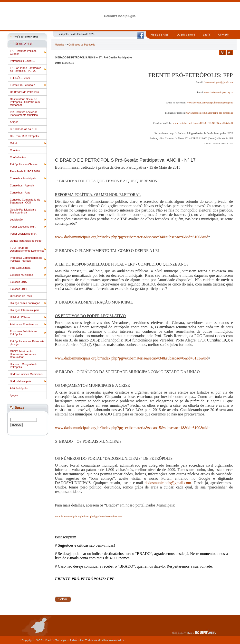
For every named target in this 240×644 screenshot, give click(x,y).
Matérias (60, 45)
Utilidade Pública (20, 317)
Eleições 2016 (18, 282)
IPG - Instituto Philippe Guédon (23, 52)
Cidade (14, 143)
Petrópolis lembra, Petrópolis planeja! (27, 343)
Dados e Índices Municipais (26, 374)
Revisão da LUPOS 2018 (25, 171)
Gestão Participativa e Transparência (23, 211)
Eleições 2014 (18, 289)
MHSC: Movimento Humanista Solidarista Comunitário (23, 354)
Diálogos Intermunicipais (25, 310)
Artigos (14, 122)
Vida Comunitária (20, 268)
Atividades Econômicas (24, 324)
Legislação (16, 220)
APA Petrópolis (19, 388)
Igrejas (14, 395)
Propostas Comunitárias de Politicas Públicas (26, 259)
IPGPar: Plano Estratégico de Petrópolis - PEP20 (26, 69)
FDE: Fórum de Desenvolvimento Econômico (27, 249)
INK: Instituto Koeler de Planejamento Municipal (24, 113)
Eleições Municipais (22, 275)
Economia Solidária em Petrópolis (24, 333)
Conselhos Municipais (23, 178)
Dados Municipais (21, 381)
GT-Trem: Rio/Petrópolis (24, 136)
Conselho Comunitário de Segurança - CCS (25, 201)
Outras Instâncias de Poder (26, 241)
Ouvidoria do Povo (21, 296)
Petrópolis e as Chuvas (24, 164)
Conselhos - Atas (20, 193)
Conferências (18, 157)
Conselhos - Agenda (22, 185)
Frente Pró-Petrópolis (23, 85)
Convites (15, 150)
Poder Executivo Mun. (23, 227)
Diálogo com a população (25, 303)
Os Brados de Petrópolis (24, 92)
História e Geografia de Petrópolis (24, 366)
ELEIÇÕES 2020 (20, 78)
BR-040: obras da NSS (24, 129)
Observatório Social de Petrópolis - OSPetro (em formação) (25, 102)
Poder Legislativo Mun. (24, 234)
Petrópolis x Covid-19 (23, 61)
